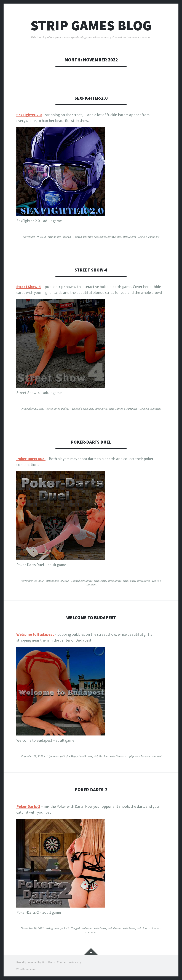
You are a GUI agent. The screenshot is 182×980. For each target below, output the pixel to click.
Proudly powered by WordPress (36, 962)
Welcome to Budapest (91, 617)
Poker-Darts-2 (91, 790)
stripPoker (129, 581)
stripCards (101, 409)
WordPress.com (26, 969)
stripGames (114, 237)
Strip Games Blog (91, 25)
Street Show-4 (91, 270)
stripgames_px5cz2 (59, 237)
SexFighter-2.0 (91, 98)
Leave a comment (149, 237)
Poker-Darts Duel (91, 442)
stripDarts (100, 581)
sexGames (100, 237)
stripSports (129, 237)
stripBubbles (101, 756)
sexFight (88, 237)
